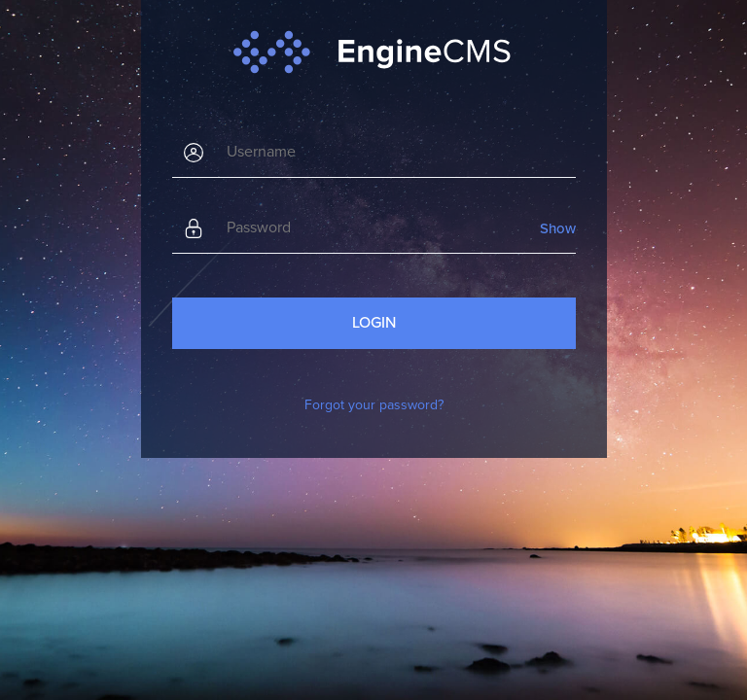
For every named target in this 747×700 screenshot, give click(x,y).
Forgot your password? (374, 405)
